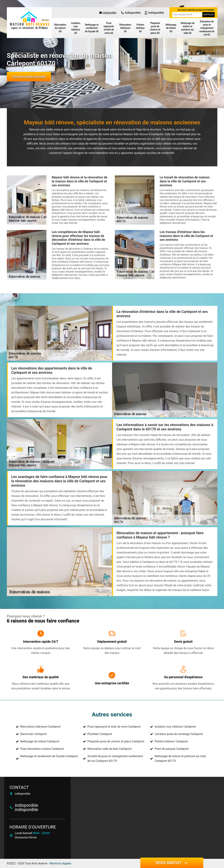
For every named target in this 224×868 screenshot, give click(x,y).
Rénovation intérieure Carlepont (40, 727)
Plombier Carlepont (100, 734)
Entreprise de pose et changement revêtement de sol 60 (207, 28)
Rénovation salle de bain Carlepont (110, 749)
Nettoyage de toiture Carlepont (40, 741)
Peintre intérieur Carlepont (171, 741)
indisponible (108, 13)
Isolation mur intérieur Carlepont (175, 727)
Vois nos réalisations (29, 77)
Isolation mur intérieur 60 (76, 28)
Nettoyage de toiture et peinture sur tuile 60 (188, 28)
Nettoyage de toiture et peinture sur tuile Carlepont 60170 (180, 759)
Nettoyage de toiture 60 (171, 28)
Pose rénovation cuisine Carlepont (42, 749)
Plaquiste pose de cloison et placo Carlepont (116, 741)
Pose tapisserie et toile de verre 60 (109, 28)
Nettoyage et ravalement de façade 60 (92, 28)
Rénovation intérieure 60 (125, 28)
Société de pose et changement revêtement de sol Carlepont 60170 (115, 759)
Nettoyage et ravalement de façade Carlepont (49, 756)
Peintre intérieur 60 (140, 28)
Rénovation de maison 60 (60, 28)
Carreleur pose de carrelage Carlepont (179, 734)
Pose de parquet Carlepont (172, 749)
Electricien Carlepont (34, 734)
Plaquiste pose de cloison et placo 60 (155, 28)
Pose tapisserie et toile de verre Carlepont (114, 727)
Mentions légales (60, 863)
